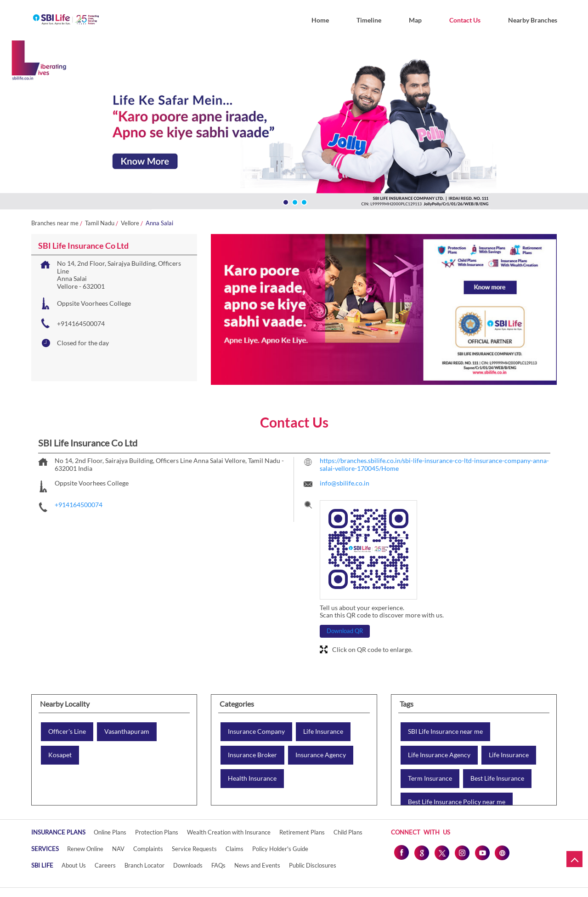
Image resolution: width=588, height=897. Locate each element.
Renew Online (85, 849)
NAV (118, 849)
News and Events (257, 865)
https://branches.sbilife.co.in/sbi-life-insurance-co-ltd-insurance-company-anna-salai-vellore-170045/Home (434, 464)
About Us (74, 865)
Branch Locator (144, 865)
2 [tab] (294, 201)
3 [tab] (303, 201)
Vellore (130, 223)
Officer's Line (67, 731)
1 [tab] (285, 201)
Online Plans (110, 832)
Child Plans (348, 832)
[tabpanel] (294, 127)
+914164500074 (81, 323)
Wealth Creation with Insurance (229, 832)
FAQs (218, 865)
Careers (105, 865)
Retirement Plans (302, 832)
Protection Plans (157, 832)
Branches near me (55, 223)
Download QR (345, 631)
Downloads (188, 865)
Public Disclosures (313, 865)
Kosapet (60, 755)
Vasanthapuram (127, 731)
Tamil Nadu (100, 223)
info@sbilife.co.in (345, 483)
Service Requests (194, 849)
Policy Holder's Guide (280, 849)
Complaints (148, 849)
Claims (235, 849)
